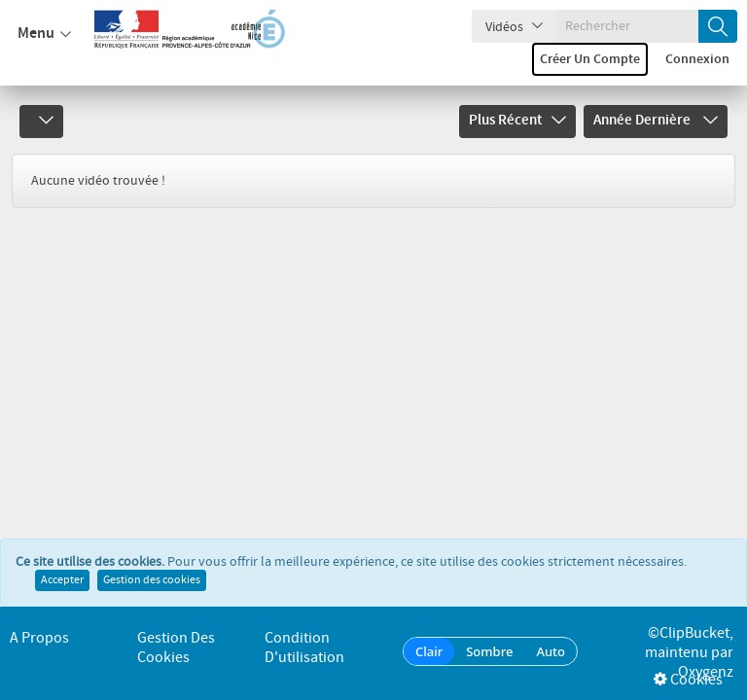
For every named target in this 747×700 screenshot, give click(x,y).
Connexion (697, 59)
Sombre (489, 651)
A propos (39, 638)
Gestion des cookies (152, 580)
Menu (44, 34)
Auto (551, 651)
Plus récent (517, 121)
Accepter (62, 580)
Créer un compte (590, 59)
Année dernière (656, 121)
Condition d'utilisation (304, 648)
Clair (429, 651)
